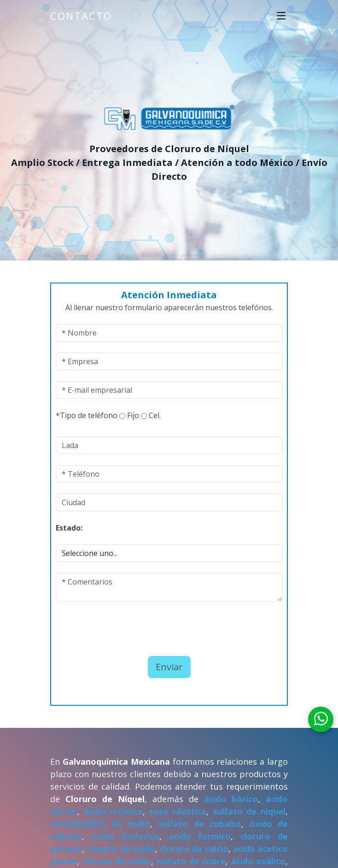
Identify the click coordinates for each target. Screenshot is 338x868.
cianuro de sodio (121, 849)
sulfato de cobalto (199, 824)
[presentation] (110, 626)
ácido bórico (231, 799)
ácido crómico (114, 811)
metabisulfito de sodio (100, 824)
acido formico (200, 836)
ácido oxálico (259, 861)
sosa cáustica (178, 811)
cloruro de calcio (194, 849)
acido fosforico (125, 836)
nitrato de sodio (117, 861)
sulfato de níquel (249, 811)
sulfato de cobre (191, 861)
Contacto (81, 16)
